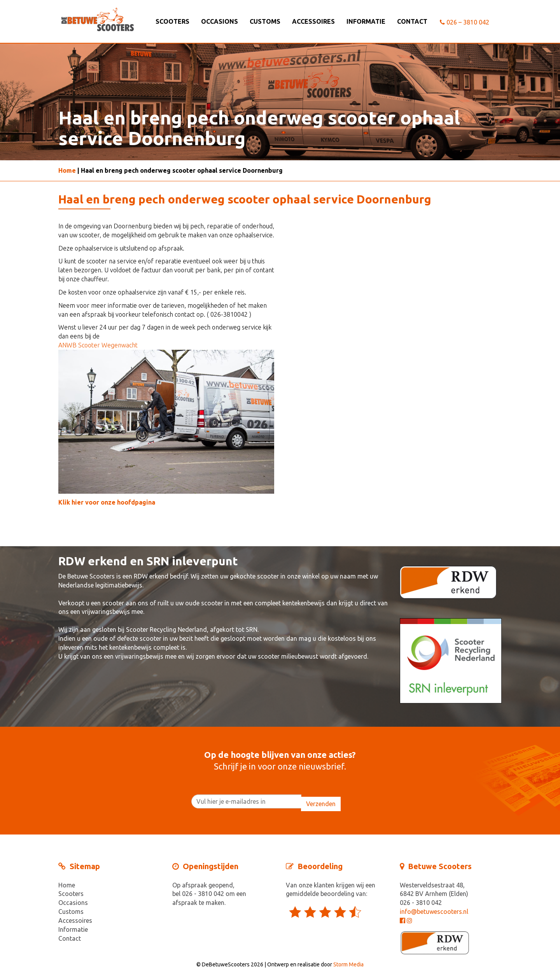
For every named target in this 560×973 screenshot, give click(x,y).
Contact (412, 21)
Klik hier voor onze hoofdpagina (107, 502)
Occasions (220, 21)
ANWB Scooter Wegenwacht (98, 345)
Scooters (172, 21)
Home (67, 170)
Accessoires (313, 21)
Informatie (366, 21)
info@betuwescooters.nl (434, 912)
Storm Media (348, 964)
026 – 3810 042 (465, 22)
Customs (265, 21)
